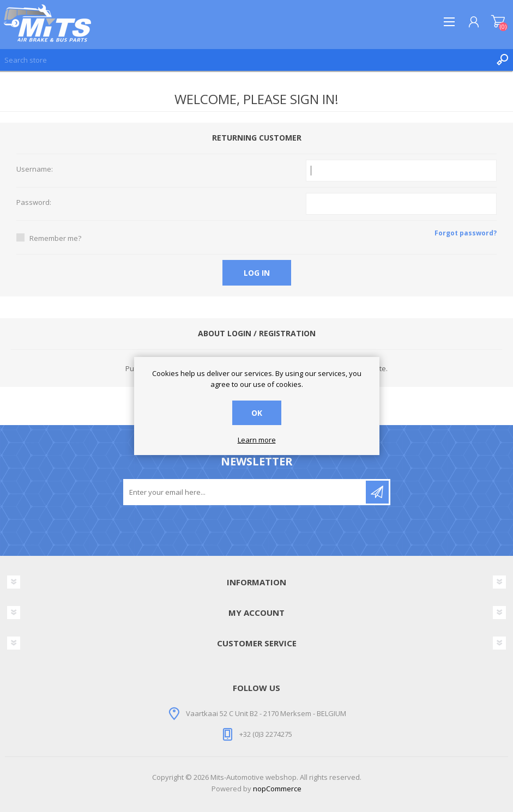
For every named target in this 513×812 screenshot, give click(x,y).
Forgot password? (466, 233)
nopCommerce (277, 789)
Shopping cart (498, 22)
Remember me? (55, 238)
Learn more (257, 440)
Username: (35, 169)
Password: (34, 203)
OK (257, 413)
